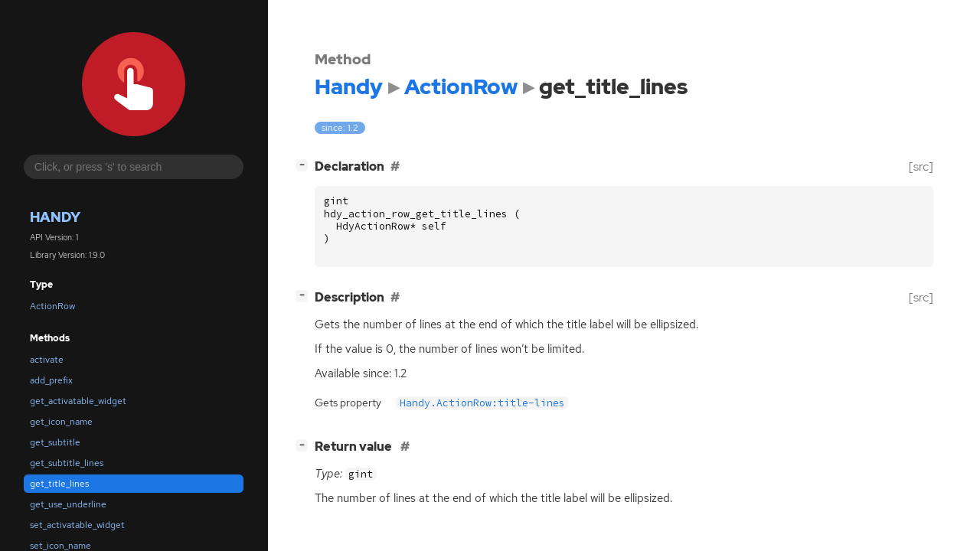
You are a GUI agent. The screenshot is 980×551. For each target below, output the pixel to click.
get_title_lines (59, 484)
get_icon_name (61, 422)
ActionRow (52, 306)
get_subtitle (55, 442)
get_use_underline (68, 504)
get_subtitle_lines (67, 463)
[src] (921, 166)
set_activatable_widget (77, 525)
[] (305, 165)
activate (47, 360)
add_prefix (51, 380)
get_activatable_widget (78, 401)
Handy (55, 217)
